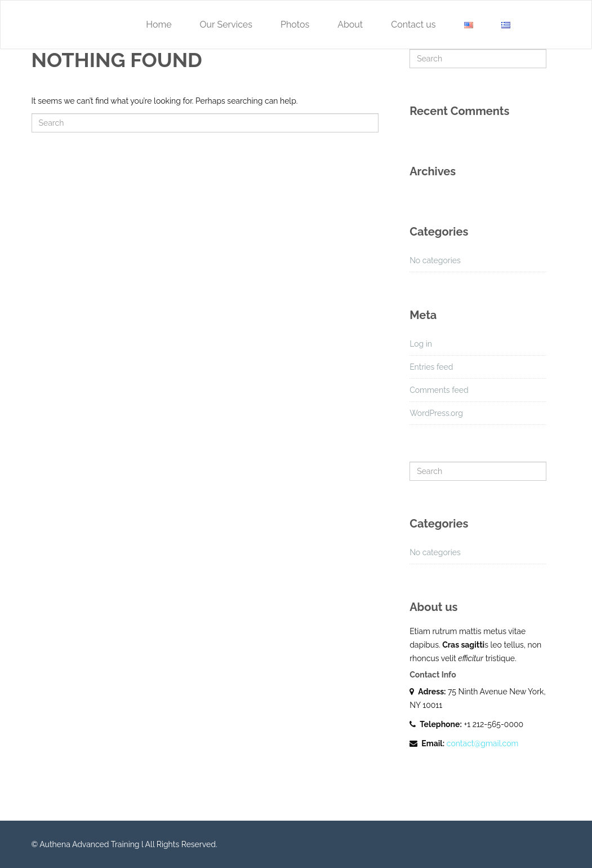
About (350, 25)
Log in (421, 344)
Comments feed (439, 390)
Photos (295, 25)
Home (159, 25)
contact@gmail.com (483, 743)
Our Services (226, 25)
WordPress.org (436, 413)
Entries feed (431, 367)
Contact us (413, 25)
